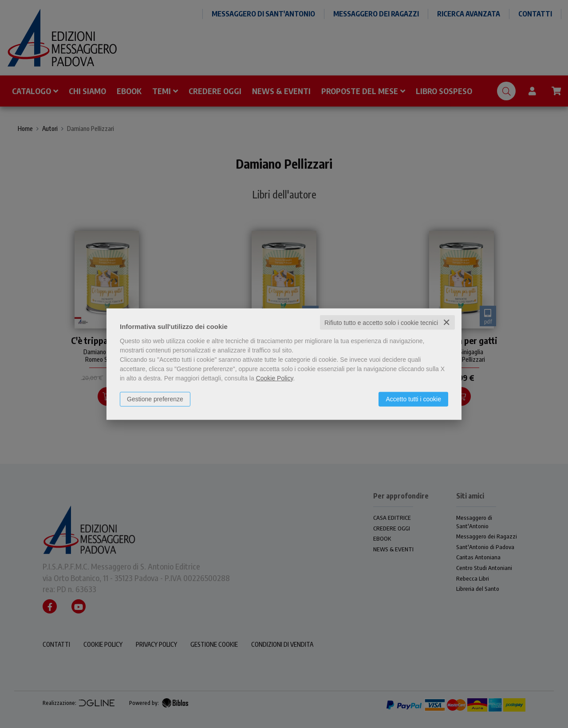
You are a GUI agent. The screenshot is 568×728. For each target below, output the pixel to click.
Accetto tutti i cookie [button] (413, 399)
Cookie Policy (275, 378)
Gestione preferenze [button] (155, 399)
